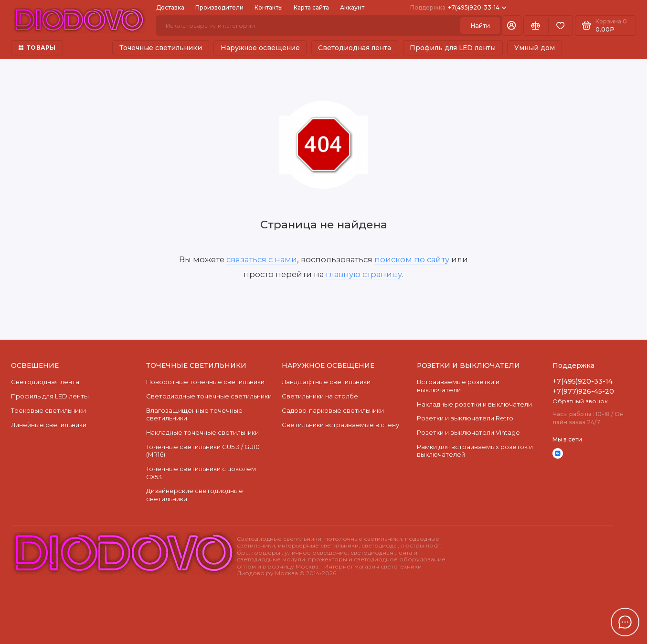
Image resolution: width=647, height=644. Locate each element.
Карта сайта (311, 7)
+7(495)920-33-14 (458, 7)
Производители (219, 7)
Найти (480, 26)
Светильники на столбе (320, 396)
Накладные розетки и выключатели (474, 404)
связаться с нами (262, 259)
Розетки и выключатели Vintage (468, 433)
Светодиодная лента (355, 48)
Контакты (269, 7)
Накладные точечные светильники (202, 433)
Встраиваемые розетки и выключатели (458, 386)
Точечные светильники (161, 48)
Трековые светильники (48, 411)
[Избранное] (561, 25)
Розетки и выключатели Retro (465, 418)
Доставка (170, 7)
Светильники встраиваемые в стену (340, 425)
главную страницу (364, 274)
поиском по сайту (412, 259)
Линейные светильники (49, 425)
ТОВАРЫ (37, 48)
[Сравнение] (536, 25)
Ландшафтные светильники (326, 382)
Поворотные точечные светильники (205, 382)
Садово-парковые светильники (333, 411)
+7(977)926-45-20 (583, 391)
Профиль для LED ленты (453, 48)
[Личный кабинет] (512, 25)
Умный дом (535, 48)
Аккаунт (352, 7)
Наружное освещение (260, 48)
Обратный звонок (580, 401)
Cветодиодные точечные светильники (209, 396)
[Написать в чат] (625, 622)
